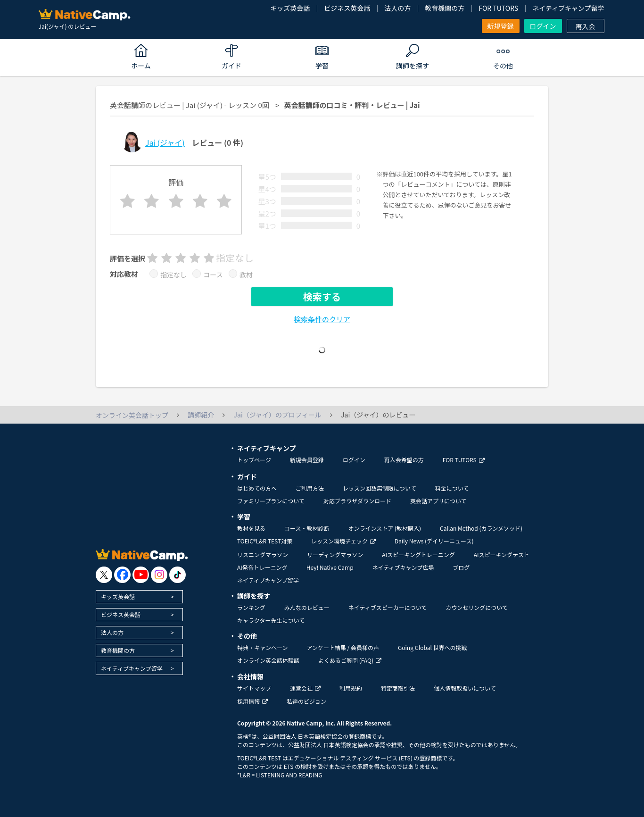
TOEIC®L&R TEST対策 (265, 541)
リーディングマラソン (335, 554)
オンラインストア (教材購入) (384, 528)
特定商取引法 (398, 688)
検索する (322, 296)
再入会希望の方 (404, 460)
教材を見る (251, 528)
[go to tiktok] (178, 575)
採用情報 (252, 701)
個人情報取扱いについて (465, 688)
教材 (246, 275)
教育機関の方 (445, 8)
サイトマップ (254, 688)
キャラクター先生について (271, 620)
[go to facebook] (122, 575)
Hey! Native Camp (330, 567)
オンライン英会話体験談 (268, 660)
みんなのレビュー (307, 607)
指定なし (173, 275)
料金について (452, 488)
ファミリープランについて (271, 501)
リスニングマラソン (263, 554)
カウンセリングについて (477, 607)
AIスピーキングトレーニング (418, 554)
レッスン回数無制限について (380, 488)
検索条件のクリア (322, 319)
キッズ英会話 (290, 8)
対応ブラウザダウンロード (357, 501)
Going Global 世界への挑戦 (433, 647)
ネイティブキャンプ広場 (403, 567)
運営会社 (305, 688)
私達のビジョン (306, 701)
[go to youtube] (141, 575)
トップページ (254, 460)
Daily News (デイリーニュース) (434, 541)
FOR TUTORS (498, 8)
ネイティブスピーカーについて (388, 607)
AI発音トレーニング (262, 567)
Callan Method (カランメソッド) (481, 528)
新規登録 (501, 26)
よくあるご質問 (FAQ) (350, 660)
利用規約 (351, 688)
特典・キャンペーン (262, 647)
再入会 (586, 26)
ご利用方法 (310, 488)
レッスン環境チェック (343, 541)
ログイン (543, 26)
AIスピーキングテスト (502, 554)
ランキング (251, 607)
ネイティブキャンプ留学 (568, 8)
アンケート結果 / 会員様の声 (343, 647)
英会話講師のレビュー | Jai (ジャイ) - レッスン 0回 (190, 105)
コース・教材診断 (307, 528)
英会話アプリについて (438, 501)
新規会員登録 (307, 460)
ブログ (461, 567)
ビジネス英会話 (347, 8)
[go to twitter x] (104, 575)
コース (213, 275)
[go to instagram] (159, 575)
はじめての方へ (257, 488)
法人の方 (397, 8)
